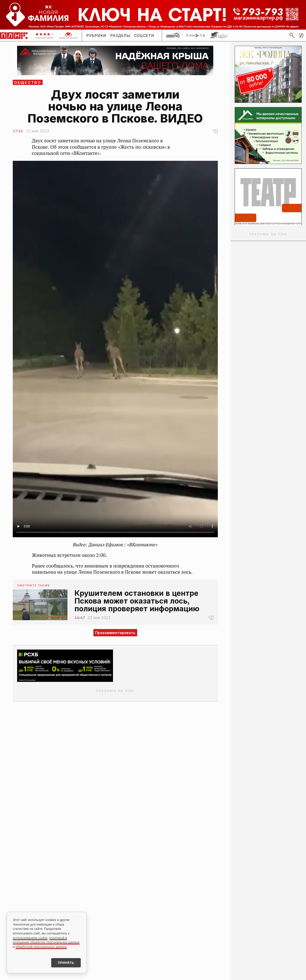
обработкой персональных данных (41, 947)
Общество (28, 82)
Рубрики (96, 36)
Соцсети (144, 36)
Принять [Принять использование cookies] (66, 963)
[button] (301, 35)
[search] (292, 35)
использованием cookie (30, 938)
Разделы (120, 36)
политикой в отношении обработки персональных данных (46, 940)
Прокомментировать (115, 633)
